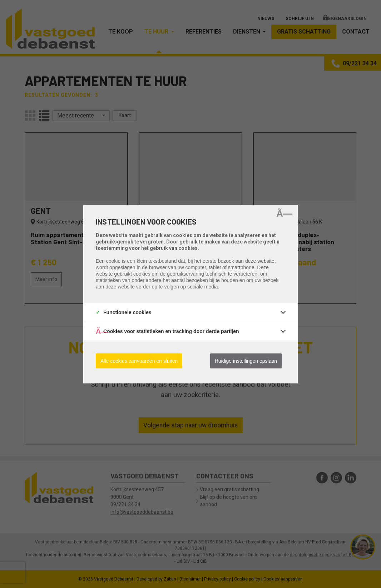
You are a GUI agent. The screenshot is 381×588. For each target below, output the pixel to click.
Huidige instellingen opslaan (246, 361)
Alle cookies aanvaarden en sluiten (139, 361)
